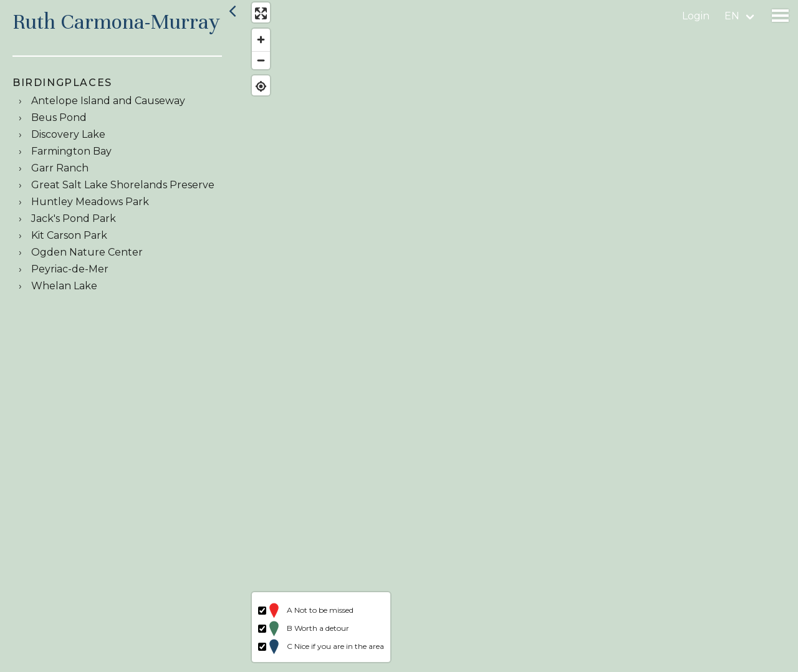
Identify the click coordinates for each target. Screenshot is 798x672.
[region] (520, 336)
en (732, 16)
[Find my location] (257, 90)
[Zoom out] (257, 64)
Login (696, 16)
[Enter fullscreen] (257, 17)
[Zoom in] (257, 44)
